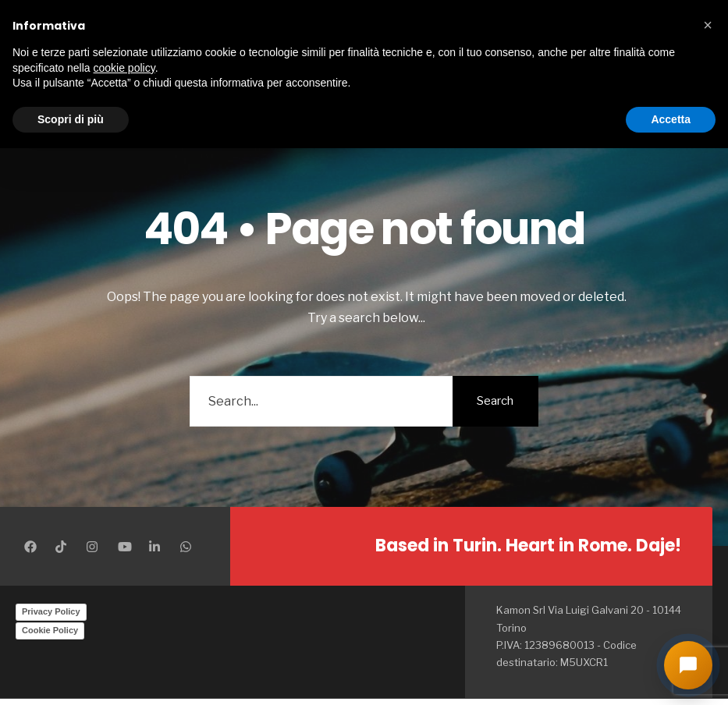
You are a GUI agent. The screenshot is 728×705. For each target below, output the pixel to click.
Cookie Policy (50, 630)
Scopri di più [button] (71, 119)
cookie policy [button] (124, 68)
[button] (708, 25)
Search (495, 401)
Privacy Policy (51, 611)
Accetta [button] (671, 119)
